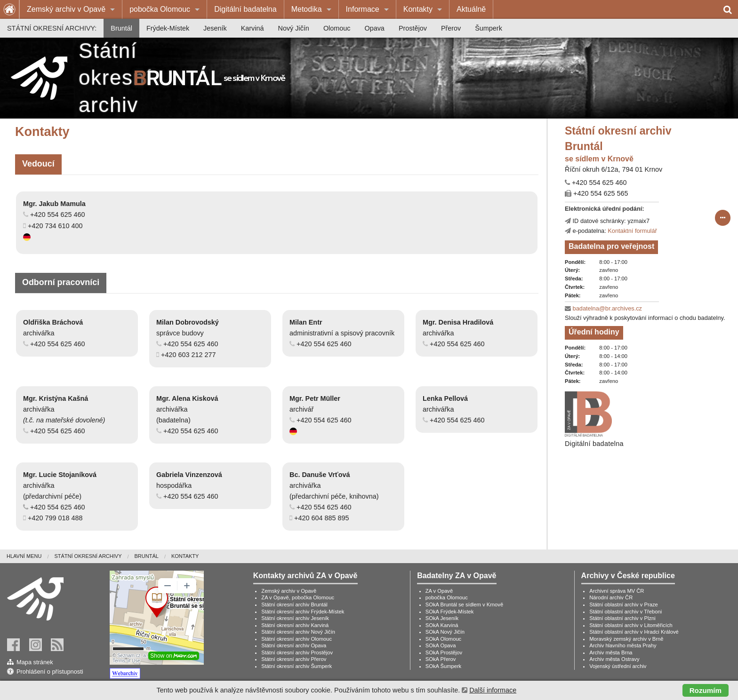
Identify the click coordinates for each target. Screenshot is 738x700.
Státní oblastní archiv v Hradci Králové (634, 632)
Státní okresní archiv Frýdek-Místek (303, 612)
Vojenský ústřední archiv (618, 666)
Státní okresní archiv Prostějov (297, 652)
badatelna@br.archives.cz (607, 308)
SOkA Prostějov (444, 652)
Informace (363, 9)
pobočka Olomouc (160, 9)
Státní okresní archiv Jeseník (295, 618)
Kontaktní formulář (632, 231)
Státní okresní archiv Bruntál (294, 605)
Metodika (307, 9)
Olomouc (337, 28)
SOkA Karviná (442, 625)
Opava (374, 28)
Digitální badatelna (245, 9)
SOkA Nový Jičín (445, 632)
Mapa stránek (35, 662)
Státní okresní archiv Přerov (294, 659)
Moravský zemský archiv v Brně (626, 639)
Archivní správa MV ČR (617, 591)
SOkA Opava (441, 645)
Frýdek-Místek (168, 28)
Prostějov (413, 28)
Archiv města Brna (611, 652)
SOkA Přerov (441, 659)
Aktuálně (471, 9)
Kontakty (418, 9)
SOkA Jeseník (442, 618)
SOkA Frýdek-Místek (450, 612)
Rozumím (706, 690)
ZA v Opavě (439, 591)
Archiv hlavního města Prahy (623, 645)
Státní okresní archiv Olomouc (297, 639)
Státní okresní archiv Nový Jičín (298, 632)
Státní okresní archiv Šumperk (297, 666)
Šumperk (489, 28)
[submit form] (723, 218)
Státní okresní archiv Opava (294, 645)
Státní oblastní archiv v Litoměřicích (631, 625)
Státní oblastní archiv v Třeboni (626, 612)
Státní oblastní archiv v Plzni (622, 618)
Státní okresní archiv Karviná (295, 625)
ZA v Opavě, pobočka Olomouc (298, 597)
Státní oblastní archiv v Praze (624, 605)
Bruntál (121, 28)
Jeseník (215, 28)
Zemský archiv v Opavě (66, 9)
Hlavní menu (24, 556)
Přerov (451, 28)
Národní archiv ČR (611, 597)
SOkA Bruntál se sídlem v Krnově (464, 605)
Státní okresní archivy (88, 556)
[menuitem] (71, 9)
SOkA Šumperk (443, 666)
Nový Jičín (294, 28)
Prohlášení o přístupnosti (50, 672)
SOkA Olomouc (443, 639)
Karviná (253, 28)
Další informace (493, 690)
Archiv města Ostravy (614, 659)
